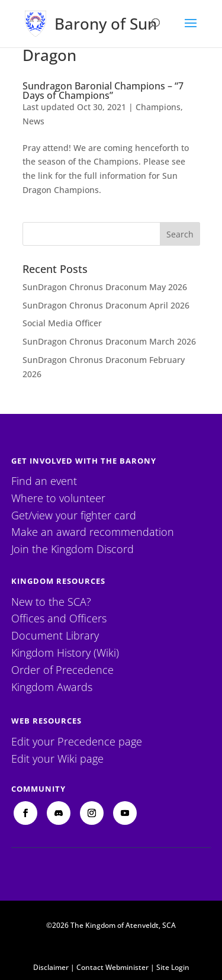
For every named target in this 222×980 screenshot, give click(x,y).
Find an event (44, 481)
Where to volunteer (58, 498)
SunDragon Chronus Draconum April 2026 (106, 305)
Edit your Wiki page (57, 759)
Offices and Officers (59, 618)
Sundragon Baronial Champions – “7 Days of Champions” (103, 91)
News (33, 121)
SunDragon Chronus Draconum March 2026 (109, 341)
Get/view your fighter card (74, 515)
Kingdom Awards (52, 687)
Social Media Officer (62, 323)
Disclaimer (51, 967)
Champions (158, 107)
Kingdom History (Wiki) (65, 653)
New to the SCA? (51, 602)
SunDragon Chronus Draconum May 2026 (105, 287)
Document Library (55, 635)
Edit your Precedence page (77, 741)
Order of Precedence (62, 670)
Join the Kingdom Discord (73, 549)
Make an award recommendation (93, 532)
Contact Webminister (112, 967)
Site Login (173, 967)
